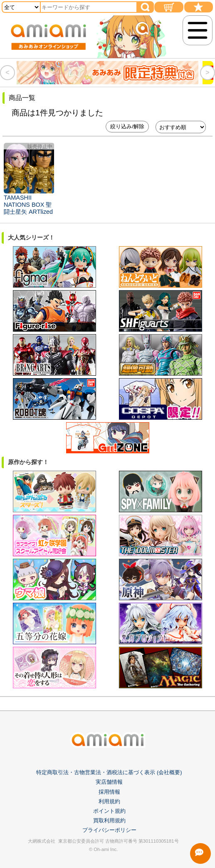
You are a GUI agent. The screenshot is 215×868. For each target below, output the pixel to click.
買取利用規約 (109, 820)
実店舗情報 (109, 782)
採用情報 (109, 792)
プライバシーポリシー (109, 830)
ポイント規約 (109, 811)
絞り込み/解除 (127, 126)
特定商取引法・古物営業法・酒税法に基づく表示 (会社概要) (109, 772)
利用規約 (109, 801)
